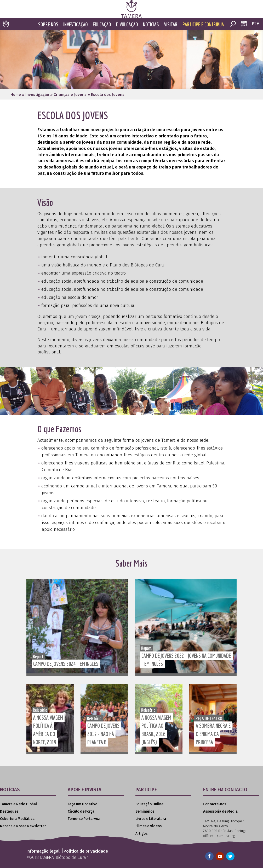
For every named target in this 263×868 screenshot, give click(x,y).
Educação (102, 24)
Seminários (145, 811)
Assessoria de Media (220, 811)
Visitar (171, 24)
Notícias (151, 24)
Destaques (9, 811)
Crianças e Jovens (70, 95)
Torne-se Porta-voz (84, 819)
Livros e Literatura (151, 819)
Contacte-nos (215, 804)
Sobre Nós (48, 24)
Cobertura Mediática (17, 819)
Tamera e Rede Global (18, 804)
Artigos (141, 834)
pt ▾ (256, 23)
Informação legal (43, 851)
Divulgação (127, 24)
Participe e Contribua (203, 24)
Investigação (76, 24)
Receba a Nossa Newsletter (23, 826)
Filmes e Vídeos (148, 826)
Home (16, 95)
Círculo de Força (81, 811)
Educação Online (149, 804)
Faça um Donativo (82, 804)
